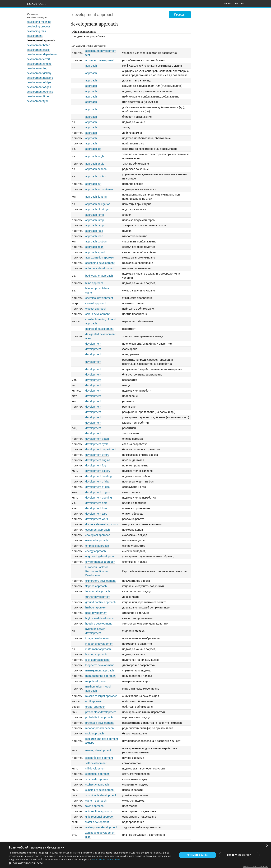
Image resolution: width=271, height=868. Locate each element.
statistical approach (97, 774)
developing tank (36, 31)
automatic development (100, 268)
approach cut (93, 184)
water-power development (101, 827)
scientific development (99, 758)
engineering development (101, 556)
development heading (40, 78)
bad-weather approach (99, 276)
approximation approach (100, 258)
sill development (95, 769)
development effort (38, 59)
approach (91, 66)
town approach (94, 806)
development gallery (39, 73)
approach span (94, 247)
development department (42, 54)
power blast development (101, 712)
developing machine (39, 22)
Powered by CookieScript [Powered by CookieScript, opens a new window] (256, 866)
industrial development (99, 644)
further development (98, 597)
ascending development (100, 263)
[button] (91, 863)
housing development (98, 624)
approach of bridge (97, 209)
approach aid (93, 149)
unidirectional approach (100, 817)
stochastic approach (98, 779)
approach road (94, 231)
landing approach (96, 654)
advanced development (99, 60)
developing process (39, 26)
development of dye (39, 82)
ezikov (36, 3)
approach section (96, 242)
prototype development (99, 723)
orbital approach (95, 707)
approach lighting (96, 197)
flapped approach (96, 586)
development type (38, 101)
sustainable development (101, 795)
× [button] (267, 846)
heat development (96, 613)
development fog (37, 68)
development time (38, 96)
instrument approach (98, 649)
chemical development (99, 298)
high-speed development (100, 618)
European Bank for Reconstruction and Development (97, 571)
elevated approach (97, 540)
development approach (41, 40)
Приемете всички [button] (198, 855)
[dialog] (135, 855)
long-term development (99, 665)
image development (97, 638)
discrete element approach (102, 524)
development (35, 36)
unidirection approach (99, 811)
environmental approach (100, 562)
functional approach (97, 591)
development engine (39, 64)
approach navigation (98, 204)
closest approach (96, 303)
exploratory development (100, 581)
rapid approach (94, 733)
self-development (96, 763)
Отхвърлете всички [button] (239, 855)
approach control (96, 176)
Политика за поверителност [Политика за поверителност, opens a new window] (107, 859)
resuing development (98, 750)
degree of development (99, 329)
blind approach (94, 283)
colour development (97, 314)
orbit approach (94, 701)
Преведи (180, 15)
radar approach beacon (99, 728)
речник (228, 3)
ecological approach (98, 535)
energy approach (95, 551)
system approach (96, 801)
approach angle (95, 156)
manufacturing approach (100, 676)
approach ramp (95, 215)
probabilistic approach (99, 717)
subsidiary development (100, 790)
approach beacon (96, 169)
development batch (38, 45)
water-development (97, 822)
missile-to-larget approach (101, 696)
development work (97, 519)
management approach (99, 670)
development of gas (39, 87)
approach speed (95, 252)
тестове (239, 3)
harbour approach (96, 608)
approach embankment (99, 189)
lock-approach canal (98, 660)
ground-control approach (100, 602)
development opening (40, 92)
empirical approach (97, 546)
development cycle (38, 50)
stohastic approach (97, 785)
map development (96, 681)
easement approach (97, 530)
